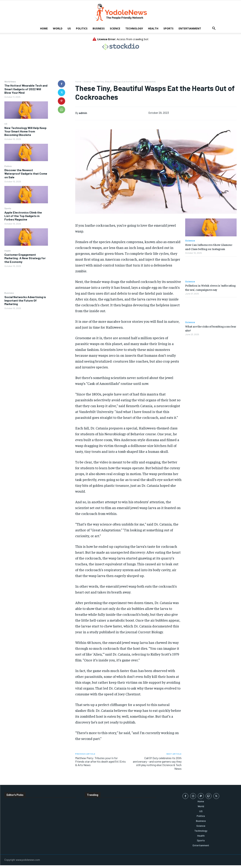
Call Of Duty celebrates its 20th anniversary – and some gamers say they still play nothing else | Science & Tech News (157, 763)
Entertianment (190, 28)
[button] (214, 29)
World (58, 28)
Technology (134, 28)
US (69, 28)
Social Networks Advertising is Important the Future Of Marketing (25, 300)
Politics (82, 28)
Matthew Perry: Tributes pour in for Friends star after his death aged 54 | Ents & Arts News (100, 761)
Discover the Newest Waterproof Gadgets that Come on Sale (26, 173)
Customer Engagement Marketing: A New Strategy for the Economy (25, 258)
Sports (168, 28)
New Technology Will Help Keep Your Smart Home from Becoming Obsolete (25, 131)
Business (99, 28)
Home (44, 28)
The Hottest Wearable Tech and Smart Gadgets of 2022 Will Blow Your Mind (26, 89)
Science (115, 28)
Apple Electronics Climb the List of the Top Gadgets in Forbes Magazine (23, 216)
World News (10, 81)
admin (83, 113)
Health (153, 28)
